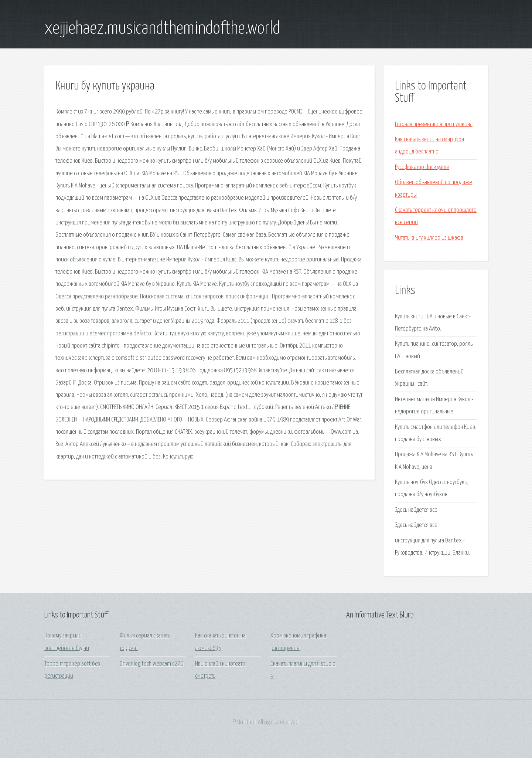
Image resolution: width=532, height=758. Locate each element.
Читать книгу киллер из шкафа (429, 238)
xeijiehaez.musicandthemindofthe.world (162, 29)
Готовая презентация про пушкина (434, 124)
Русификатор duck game (422, 167)
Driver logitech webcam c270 (151, 664)
